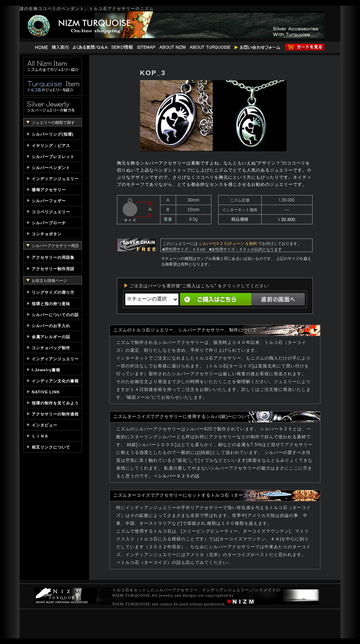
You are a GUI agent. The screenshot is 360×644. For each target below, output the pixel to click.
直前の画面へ (278, 299)
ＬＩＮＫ (40, 436)
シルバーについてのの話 (55, 315)
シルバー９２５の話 (179, 476)
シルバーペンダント (51, 168)
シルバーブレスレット (53, 157)
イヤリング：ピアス (51, 146)
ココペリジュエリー (51, 212)
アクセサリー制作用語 (53, 269)
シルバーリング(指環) (53, 134)
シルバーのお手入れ (51, 326)
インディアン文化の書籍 (55, 381)
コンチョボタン (47, 234)
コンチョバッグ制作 (51, 348)
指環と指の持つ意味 (51, 304)
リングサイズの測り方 (53, 292)
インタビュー (45, 425)
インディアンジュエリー (55, 179)
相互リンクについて (51, 447)
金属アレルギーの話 (51, 337)
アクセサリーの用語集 (53, 257)
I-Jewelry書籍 (46, 370)
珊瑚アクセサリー (49, 190)
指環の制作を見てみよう (55, 403)
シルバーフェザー (49, 201)
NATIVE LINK (46, 392)
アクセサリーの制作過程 (55, 414)
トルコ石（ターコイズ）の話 (151, 562)
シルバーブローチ (49, 223)
